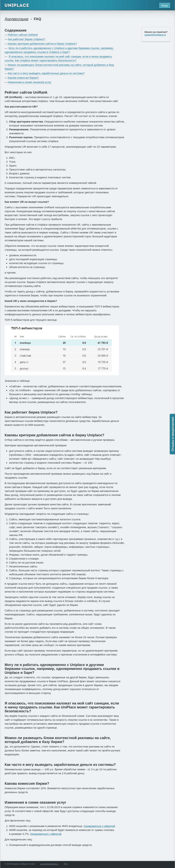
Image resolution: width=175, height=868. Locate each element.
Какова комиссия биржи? (23, 78)
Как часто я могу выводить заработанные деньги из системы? (46, 73)
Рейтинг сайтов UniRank (23, 35)
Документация (16, 19)
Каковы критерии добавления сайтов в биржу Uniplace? (42, 44)
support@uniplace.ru (155, 35)
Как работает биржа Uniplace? (27, 39)
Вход (165, 5)
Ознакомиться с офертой (99, 826)
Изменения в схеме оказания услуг (30, 82)
